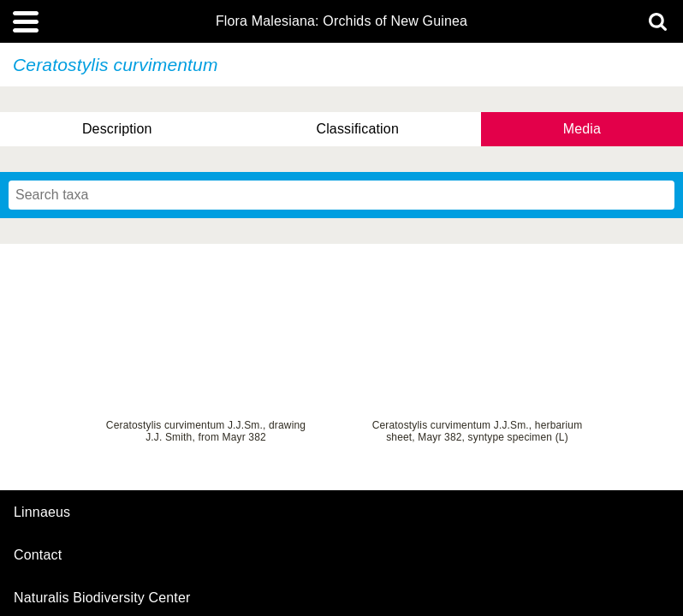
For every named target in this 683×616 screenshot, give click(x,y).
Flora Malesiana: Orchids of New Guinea (341, 21)
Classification (357, 129)
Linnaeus (42, 512)
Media (582, 129)
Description (117, 129)
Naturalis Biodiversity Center (102, 598)
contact (38, 555)
